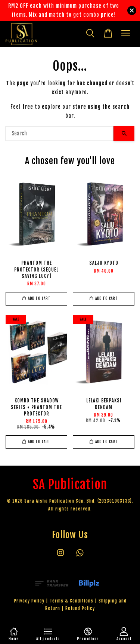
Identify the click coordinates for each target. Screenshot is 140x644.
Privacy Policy (29, 601)
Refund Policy (80, 608)
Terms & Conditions (71, 601)
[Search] (60, 134)
